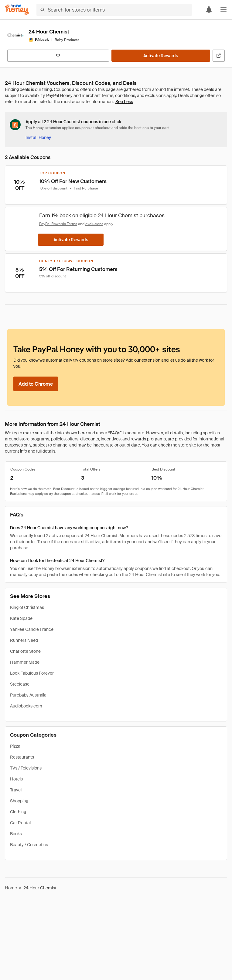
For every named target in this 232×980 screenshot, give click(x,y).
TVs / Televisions (26, 768)
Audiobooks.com (26, 706)
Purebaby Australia (28, 695)
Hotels (16, 779)
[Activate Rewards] (161, 56)
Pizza (15, 746)
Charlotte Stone (25, 651)
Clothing (18, 812)
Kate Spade (21, 618)
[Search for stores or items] (114, 10)
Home (11, 888)
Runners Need (24, 640)
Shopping (19, 801)
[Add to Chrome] (36, 384)
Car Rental (20, 823)
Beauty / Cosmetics (29, 845)
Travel (16, 790)
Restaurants (22, 757)
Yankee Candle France (32, 629)
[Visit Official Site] (219, 56)
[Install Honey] (38, 137)
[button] (223, 10)
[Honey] (17, 10)
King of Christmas (27, 607)
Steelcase (20, 684)
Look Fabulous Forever (32, 673)
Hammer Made (25, 662)
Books (16, 834)
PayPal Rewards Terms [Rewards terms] (58, 224)
